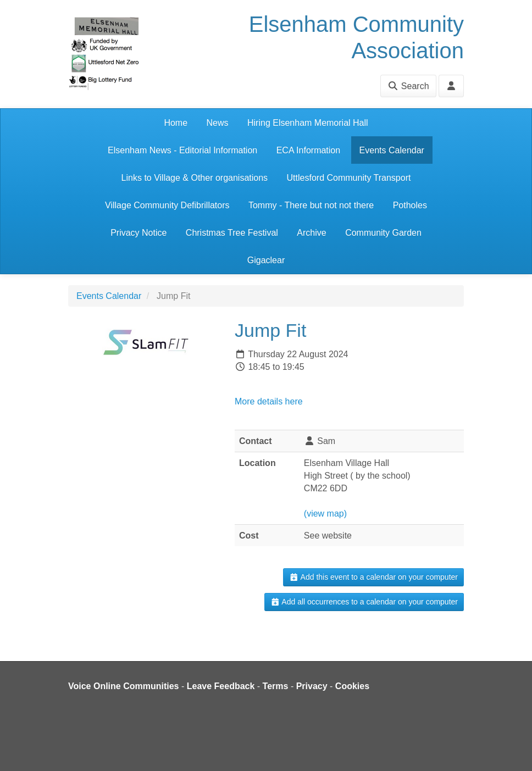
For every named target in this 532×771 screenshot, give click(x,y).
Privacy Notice (138, 233)
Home (176, 123)
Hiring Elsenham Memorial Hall (308, 123)
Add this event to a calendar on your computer (373, 577)
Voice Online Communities (124, 686)
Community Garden (383, 233)
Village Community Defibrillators (167, 205)
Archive (311, 233)
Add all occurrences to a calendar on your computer (364, 602)
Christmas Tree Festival (232, 233)
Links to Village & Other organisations (195, 178)
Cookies (352, 686)
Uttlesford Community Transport (349, 178)
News (218, 123)
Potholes (410, 205)
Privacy (312, 686)
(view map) (325, 514)
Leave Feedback (221, 686)
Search (408, 86)
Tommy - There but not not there (311, 205)
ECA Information (309, 150)
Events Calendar (392, 150)
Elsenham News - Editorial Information (182, 150)
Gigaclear (266, 260)
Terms (276, 686)
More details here (269, 401)
